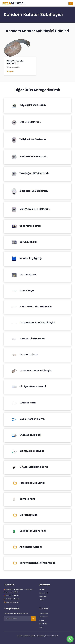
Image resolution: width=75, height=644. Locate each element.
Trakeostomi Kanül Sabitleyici (37, 323)
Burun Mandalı (28, 242)
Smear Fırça (27, 291)
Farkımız (42, 620)
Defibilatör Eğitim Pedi (33, 531)
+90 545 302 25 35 (11, 599)
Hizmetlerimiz (44, 593)
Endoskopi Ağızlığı (30, 435)
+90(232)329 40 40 (11, 595)
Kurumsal (42, 590)
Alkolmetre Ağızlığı (31, 547)
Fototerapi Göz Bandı (32, 339)
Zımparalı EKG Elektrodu (34, 191)
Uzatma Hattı (28, 403)
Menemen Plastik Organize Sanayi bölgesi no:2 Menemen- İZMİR (18, 591)
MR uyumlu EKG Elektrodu (35, 209)
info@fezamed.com (12, 602)
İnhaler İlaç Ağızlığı (31, 258)
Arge (41, 627)
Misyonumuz (44, 613)
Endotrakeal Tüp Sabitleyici (36, 307)
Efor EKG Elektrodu (30, 122)
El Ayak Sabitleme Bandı (34, 467)
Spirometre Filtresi (30, 226)
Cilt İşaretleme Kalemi (33, 387)
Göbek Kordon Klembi (32, 419)
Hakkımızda (43, 624)
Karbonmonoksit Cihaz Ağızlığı (38, 563)
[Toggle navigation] (71, 3)
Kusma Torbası (29, 355)
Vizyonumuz (44, 617)
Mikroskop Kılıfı (28, 515)
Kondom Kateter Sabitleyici (36, 371)
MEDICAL (14, 3)
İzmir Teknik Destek (52, 636)
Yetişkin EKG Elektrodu (33, 139)
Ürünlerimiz (43, 596)
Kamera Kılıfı (27, 499)
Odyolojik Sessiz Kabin (33, 105)
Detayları (10, 71)
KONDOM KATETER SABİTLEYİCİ (15, 62)
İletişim (42, 600)
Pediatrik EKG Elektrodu (33, 157)
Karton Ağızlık (28, 275)
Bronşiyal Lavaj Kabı (32, 451)
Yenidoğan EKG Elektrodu (34, 173)
